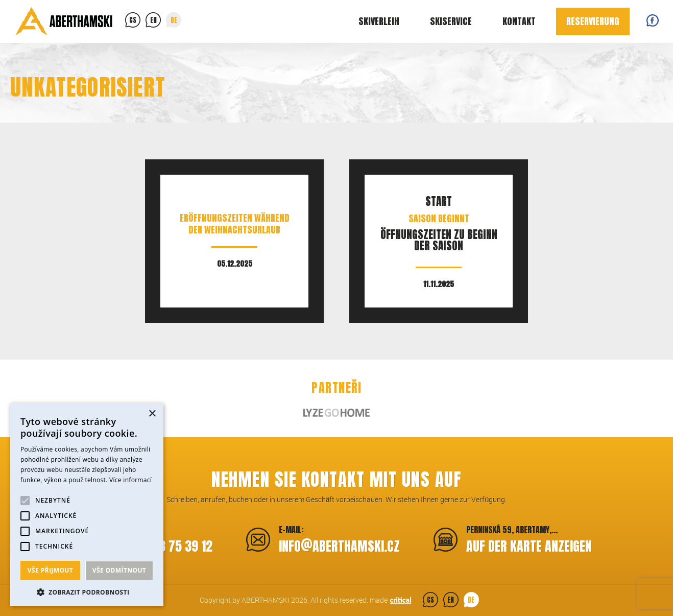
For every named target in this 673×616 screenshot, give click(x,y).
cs (133, 20)
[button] (87, 591)
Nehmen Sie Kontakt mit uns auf (336, 479)
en (153, 20)
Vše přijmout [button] (50, 570)
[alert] (87, 504)
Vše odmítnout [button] (119, 570)
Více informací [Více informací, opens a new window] (130, 480)
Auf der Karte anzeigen (529, 546)
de (174, 20)
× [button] (152, 414)
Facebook (653, 20)
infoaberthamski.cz (339, 545)
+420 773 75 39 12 (165, 546)
